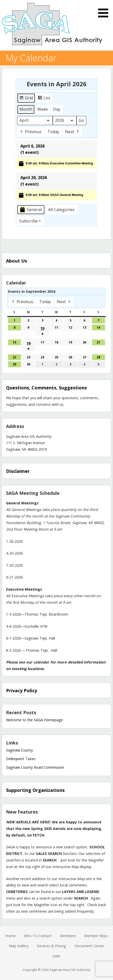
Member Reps (96, 936)
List (45, 99)
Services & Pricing (51, 946)
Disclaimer (18, 471)
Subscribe (31, 221)
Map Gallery (19, 946)
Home (10, 936)
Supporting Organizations (35, 790)
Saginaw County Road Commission (35, 767)
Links (56, 956)
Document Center (89, 946)
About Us (17, 261)
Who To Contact (38, 936)
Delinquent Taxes (21, 759)
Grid (26, 99)
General (30, 210)
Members (68, 936)
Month (26, 109)
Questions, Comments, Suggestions (46, 388)
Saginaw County (19, 750)
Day (57, 109)
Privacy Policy (22, 690)
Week (43, 109)
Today (53, 132)
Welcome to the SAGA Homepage (34, 720)
